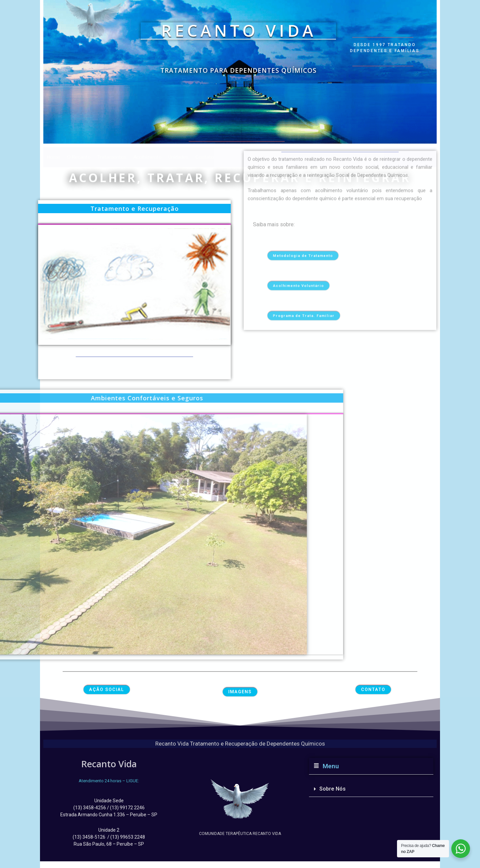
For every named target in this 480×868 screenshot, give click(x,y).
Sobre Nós (332, 789)
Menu (329, 766)
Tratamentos (112, 157)
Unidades (178, 157)
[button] (371, 766)
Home (53, 157)
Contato (205, 157)
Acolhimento (147, 157)
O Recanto (79, 157)
